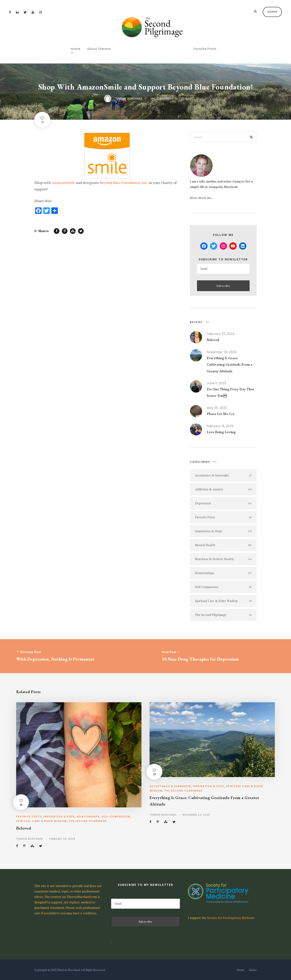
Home (75, 49)
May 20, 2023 (217, 408)
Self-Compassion (116, 817)
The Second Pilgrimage (88, 821)
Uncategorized (162, 99)
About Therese (99, 49)
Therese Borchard (129, 99)
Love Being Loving (221, 432)
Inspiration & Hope (59, 817)
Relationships (88, 817)
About (253, 970)
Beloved (213, 340)
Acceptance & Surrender (170, 786)
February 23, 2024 (221, 334)
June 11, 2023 (216, 383)
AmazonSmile (63, 183)
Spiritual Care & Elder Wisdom (41, 821)
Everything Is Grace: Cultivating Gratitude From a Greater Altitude (229, 364)
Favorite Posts (205, 49)
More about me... (202, 198)
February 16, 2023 (220, 426)
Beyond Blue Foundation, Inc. (124, 183)
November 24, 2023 (222, 352)
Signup (272, 12)
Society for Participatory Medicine (231, 918)
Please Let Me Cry (221, 414)
